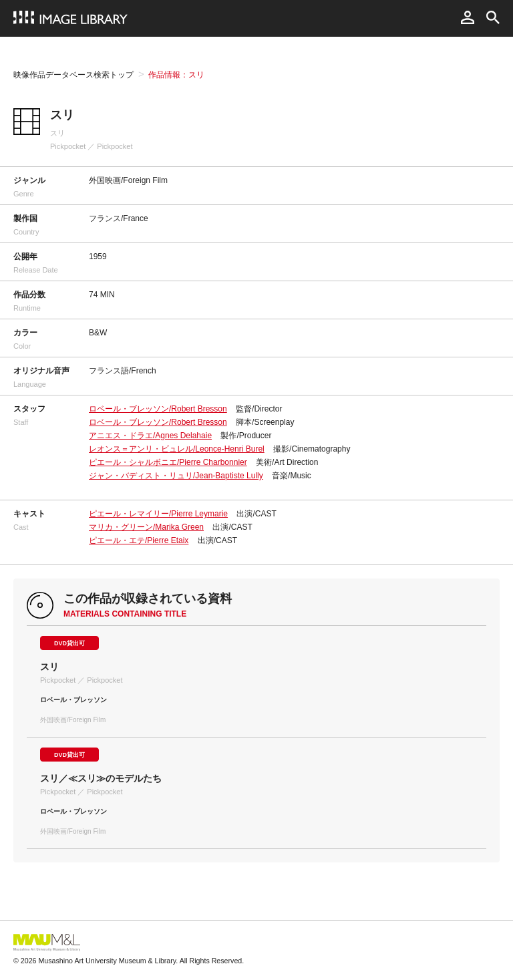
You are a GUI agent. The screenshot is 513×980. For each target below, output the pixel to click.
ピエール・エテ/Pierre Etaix (139, 540)
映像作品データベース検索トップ (73, 75)
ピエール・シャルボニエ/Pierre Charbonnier (168, 462)
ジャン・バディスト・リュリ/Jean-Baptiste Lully (176, 476)
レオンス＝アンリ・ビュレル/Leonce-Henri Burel (177, 449)
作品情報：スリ (176, 75)
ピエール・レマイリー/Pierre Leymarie (158, 514)
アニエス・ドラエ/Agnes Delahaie (150, 436)
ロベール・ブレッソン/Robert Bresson (158, 409)
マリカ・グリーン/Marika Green (146, 527)
